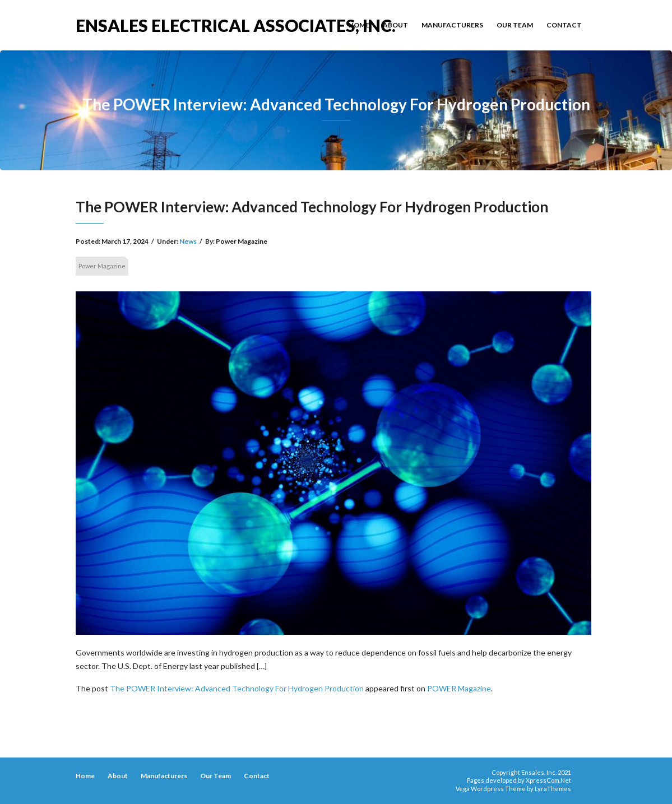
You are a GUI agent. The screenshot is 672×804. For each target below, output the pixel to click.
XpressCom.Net (548, 780)
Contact (564, 25)
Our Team (515, 25)
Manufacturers (452, 25)
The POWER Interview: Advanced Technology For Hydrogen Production (237, 688)
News (188, 241)
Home (359, 25)
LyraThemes (553, 789)
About (395, 25)
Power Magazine (102, 266)
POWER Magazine (459, 688)
